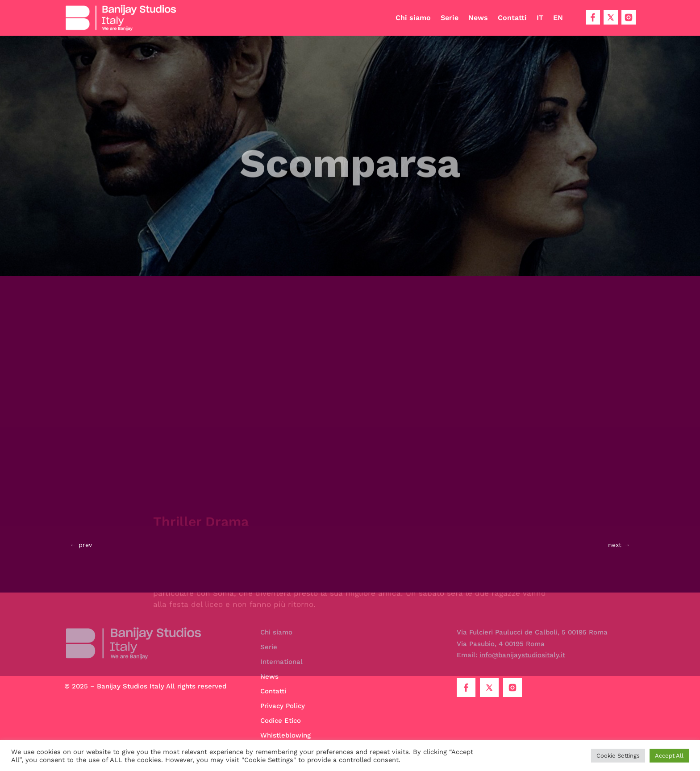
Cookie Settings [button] (618, 756)
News (478, 18)
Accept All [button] (669, 756)
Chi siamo (413, 18)
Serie (450, 18)
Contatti (512, 18)
